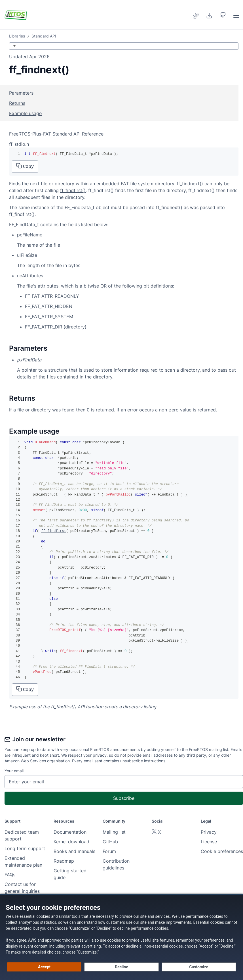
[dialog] (122, 937)
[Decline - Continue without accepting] (121, 967)
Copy (25, 166)
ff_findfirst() (73, 190)
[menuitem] (196, 15)
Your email (14, 771)
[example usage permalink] (6, 431)
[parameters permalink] (6, 348)
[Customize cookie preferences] (199, 967)
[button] (223, 15)
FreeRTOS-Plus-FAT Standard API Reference (56, 134)
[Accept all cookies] (44, 967)
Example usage (25, 113)
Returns (17, 103)
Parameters (21, 93)
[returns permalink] (6, 398)
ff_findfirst (54, 531)
